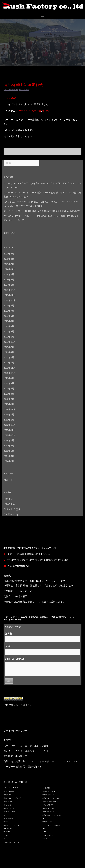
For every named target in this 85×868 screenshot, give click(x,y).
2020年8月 (9, 383)
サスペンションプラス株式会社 (52, 825)
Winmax (6, 822)
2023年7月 (9, 311)
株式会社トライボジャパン (11, 825)
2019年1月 (9, 420)
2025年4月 (9, 259)
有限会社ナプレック (48, 812)
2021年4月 (9, 352)
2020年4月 (9, 388)
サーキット (25, 111)
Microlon (6, 835)
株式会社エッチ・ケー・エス (51, 798)
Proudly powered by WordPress (17, 864)
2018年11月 (9, 430)
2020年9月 (9, 378)
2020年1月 (9, 404)
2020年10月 (9, 373)
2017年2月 (9, 446)
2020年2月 (9, 399)
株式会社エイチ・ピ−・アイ (51, 801)
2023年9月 (9, 305)
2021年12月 (9, 342)
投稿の (9, 504)
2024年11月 (9, 269)
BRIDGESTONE (8, 828)
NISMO (5, 815)
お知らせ (8, 480)
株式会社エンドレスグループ (12, 798)
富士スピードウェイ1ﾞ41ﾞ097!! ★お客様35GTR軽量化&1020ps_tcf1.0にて (42, 211)
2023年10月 (9, 300)
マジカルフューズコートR (11, 842)
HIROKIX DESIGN (8, 818)
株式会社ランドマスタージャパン (52, 815)
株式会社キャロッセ (48, 795)
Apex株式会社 (46, 788)
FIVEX (44, 832)
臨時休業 (36, 111)
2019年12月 (9, 409)
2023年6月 (9, 316)
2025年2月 (9, 264)
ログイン (8, 499)
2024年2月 (9, 280)
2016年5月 (9, 451)
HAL (44, 818)
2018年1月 (9, 440)
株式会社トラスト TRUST (50, 791)
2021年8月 (9, 347)
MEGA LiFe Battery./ (48, 835)
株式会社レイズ (47, 822)
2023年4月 (9, 326)
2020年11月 (9, 368)
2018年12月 (9, 425)
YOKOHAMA (7, 832)
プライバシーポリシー (15, 731)
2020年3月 (9, 394)
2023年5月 (9, 321)
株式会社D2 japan (9, 805)
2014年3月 (9, 456)
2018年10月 (9, 435)
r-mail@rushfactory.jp (19, 566)
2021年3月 (9, 357)
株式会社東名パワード (49, 805)
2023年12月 (9, 290)
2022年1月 (9, 337)
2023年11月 (9, 295)
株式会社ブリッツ (9, 795)
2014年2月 (9, 461)
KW (4, 839)
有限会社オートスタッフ (50, 808)
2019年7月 (9, 414)
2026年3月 (9, 254)
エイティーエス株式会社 (11, 787)
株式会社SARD (8, 801)
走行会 (46, 111)
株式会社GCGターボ (9, 812)
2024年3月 (9, 274)
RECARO (45, 839)
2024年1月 (9, 285)
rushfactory (24, 90)
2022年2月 (9, 331)
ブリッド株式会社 (9, 791)
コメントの (12, 509)
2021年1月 (9, 363)
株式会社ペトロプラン (10, 808)
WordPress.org (11, 514)
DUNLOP (45, 828)
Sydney (46, 864)
